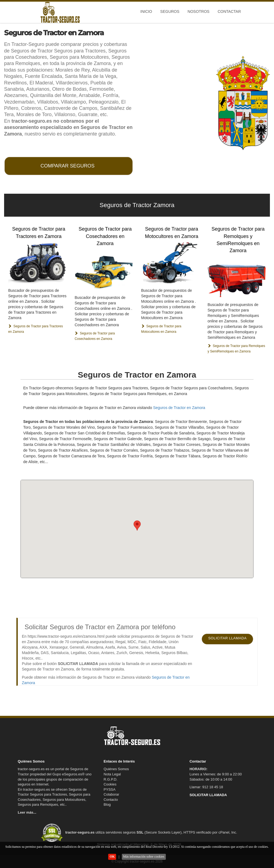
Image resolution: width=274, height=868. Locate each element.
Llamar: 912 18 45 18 (206, 787)
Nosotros (199, 11)
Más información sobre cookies (144, 857)
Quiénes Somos (116, 769)
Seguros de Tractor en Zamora (179, 408)
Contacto (111, 800)
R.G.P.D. (110, 779)
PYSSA (109, 789)
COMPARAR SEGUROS (67, 166)
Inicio (146, 11)
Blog (107, 804)
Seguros (170, 11)
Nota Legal (112, 774)
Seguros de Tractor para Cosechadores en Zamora (105, 236)
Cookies (110, 784)
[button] (137, 526)
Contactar (229, 11)
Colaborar (111, 794)
